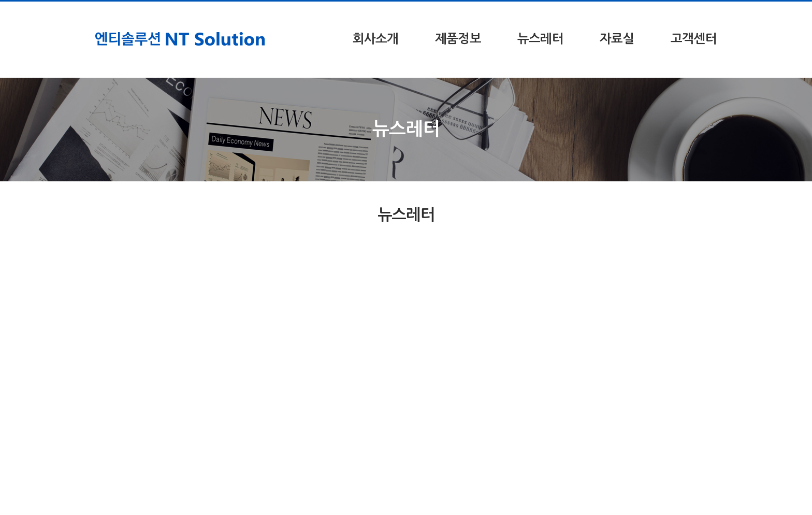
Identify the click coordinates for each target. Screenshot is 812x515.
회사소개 (376, 39)
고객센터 (694, 39)
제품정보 (458, 39)
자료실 (617, 39)
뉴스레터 (540, 39)
